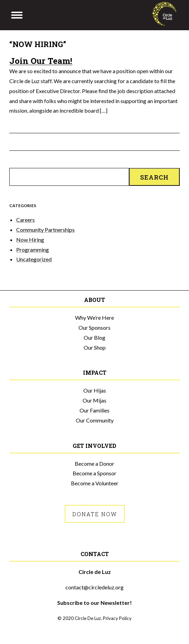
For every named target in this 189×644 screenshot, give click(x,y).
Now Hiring (30, 240)
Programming (33, 250)
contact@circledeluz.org (94, 587)
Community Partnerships (45, 230)
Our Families (94, 410)
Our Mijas (94, 400)
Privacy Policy (117, 618)
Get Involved (94, 446)
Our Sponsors (94, 327)
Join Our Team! (41, 61)
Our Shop (95, 347)
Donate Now (95, 514)
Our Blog (94, 337)
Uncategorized (34, 259)
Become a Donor (94, 464)
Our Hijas (95, 390)
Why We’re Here (94, 318)
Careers (25, 220)
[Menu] (17, 15)
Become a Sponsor (94, 473)
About (94, 300)
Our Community (95, 420)
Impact (95, 372)
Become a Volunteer (95, 483)
